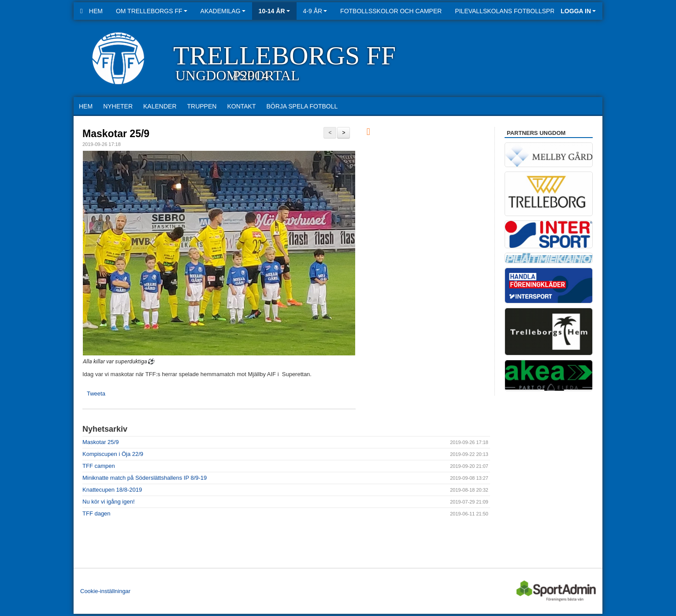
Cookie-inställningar (105, 591)
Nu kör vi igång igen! (109, 502)
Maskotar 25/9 (116, 134)
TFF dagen (97, 513)
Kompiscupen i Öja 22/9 (113, 454)
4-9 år (315, 11)
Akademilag (223, 11)
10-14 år (274, 11)
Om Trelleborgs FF (152, 11)
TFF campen (99, 466)
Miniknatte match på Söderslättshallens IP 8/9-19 (145, 478)
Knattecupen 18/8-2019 (112, 490)
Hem (91, 11)
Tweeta (96, 394)
